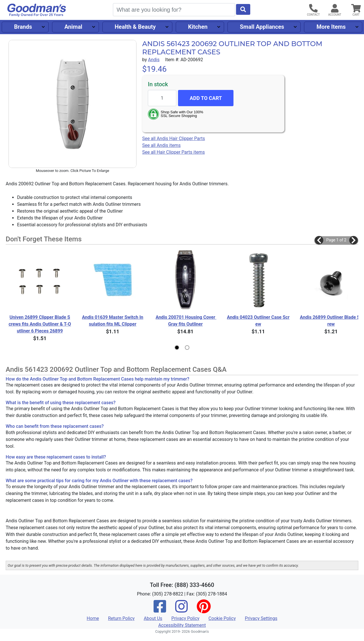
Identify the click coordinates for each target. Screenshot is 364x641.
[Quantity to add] (162, 98)
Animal (73, 27)
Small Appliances (262, 27)
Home (93, 618)
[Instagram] (181, 610)
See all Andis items (161, 145)
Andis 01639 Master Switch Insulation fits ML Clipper (113, 321)
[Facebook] (160, 610)
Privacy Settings (261, 618)
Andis (154, 60)
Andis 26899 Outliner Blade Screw (331, 321)
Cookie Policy (222, 618)
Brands (23, 27)
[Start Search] (243, 9)
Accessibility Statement (182, 625)
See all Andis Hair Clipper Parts (174, 138)
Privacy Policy (186, 618)
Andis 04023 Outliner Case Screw (258, 321)
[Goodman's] (37, 10)
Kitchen (198, 27)
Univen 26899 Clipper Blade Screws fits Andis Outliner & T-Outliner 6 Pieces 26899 (40, 324)
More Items (331, 27)
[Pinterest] (204, 610)
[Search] (174, 10)
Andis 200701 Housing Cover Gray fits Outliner (186, 321)
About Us (153, 618)
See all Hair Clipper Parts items (173, 152)
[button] (319, 240)
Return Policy (121, 618)
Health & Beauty (135, 27)
